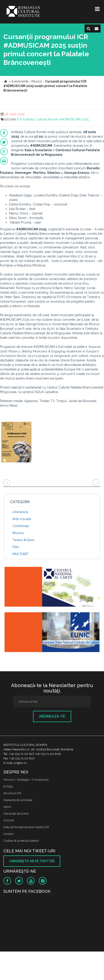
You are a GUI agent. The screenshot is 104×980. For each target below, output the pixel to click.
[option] (16, 443)
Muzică (18, 533)
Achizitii (9, 820)
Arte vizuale (22, 519)
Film (16, 547)
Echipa (8, 786)
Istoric (7, 807)
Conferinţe (21, 526)
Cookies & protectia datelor (21, 841)
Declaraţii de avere (16, 814)
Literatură (20, 512)
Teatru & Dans (23, 540)
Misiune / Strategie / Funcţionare (26, 780)
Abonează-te (52, 716)
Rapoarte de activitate (18, 800)
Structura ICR (12, 793)
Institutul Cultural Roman (41, 119)
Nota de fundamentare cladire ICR (26, 827)
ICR (19, 119)
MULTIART (21, 554)
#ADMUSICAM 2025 (74, 119)
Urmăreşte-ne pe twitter (32, 861)
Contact (8, 834)
